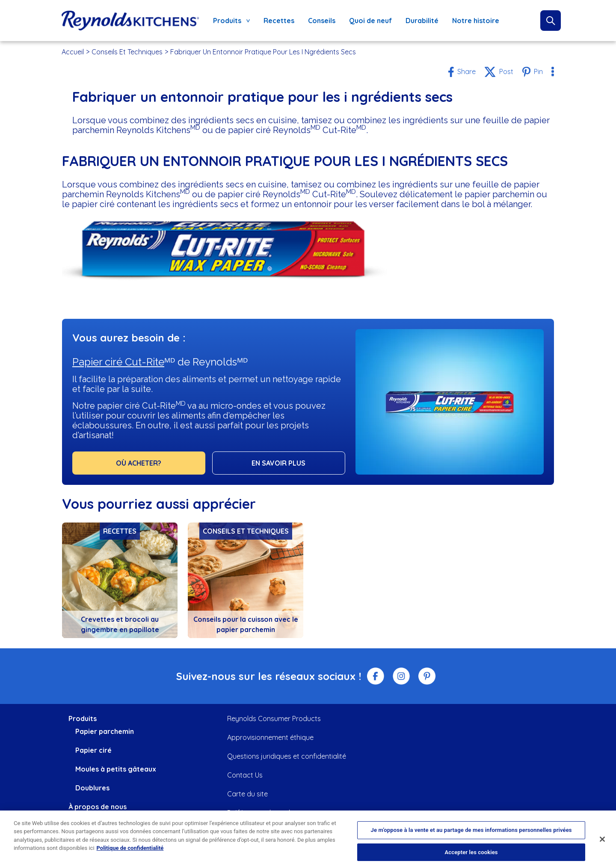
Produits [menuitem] (229, 23)
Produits (83, 719)
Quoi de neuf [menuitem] (370, 21)
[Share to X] (499, 72)
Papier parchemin (105, 731)
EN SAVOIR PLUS (278, 463)
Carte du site (247, 794)
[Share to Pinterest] (532, 72)
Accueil (73, 52)
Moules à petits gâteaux (116, 769)
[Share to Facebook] (462, 72)
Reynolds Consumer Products (274, 719)
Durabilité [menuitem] (422, 21)
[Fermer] (602, 844)
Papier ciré (93, 750)
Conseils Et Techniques (127, 52)
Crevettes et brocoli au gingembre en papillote (120, 624)
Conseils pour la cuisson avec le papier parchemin (246, 624)
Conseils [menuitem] (322, 21)
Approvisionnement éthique (270, 737)
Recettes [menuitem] (279, 21)
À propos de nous (98, 807)
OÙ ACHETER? (139, 463)
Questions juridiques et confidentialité (287, 756)
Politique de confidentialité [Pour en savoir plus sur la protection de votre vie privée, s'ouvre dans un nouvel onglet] (130, 853)
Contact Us (245, 775)
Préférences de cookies (264, 813)
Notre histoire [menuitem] (476, 21)
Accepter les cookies (471, 857)
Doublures (92, 788)
